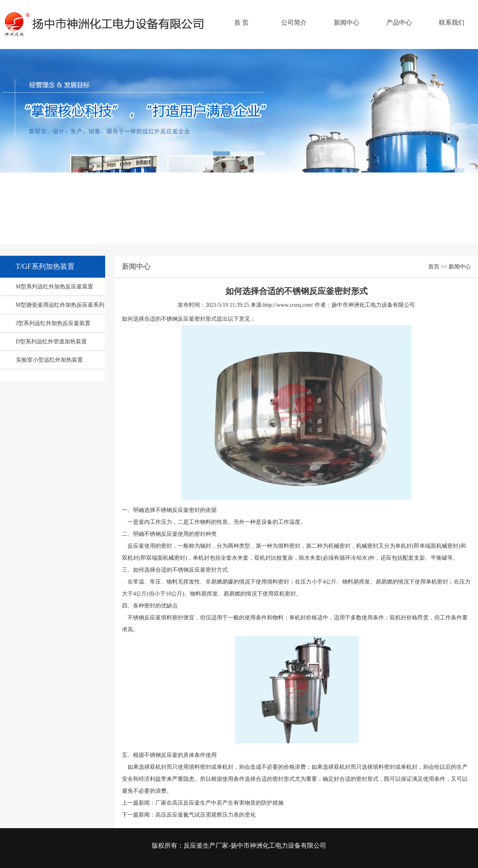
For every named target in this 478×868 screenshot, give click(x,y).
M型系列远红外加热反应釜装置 (55, 287)
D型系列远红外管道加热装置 (51, 342)
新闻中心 (347, 23)
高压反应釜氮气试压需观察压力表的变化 (206, 815)
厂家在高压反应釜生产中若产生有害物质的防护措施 (219, 803)
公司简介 (294, 23)
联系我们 (452, 23)
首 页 (241, 23)
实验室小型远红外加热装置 (49, 360)
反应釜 (106, 30)
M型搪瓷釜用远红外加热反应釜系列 (60, 305)
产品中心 (399, 23)
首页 (434, 267)
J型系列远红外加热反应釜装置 (53, 323)
